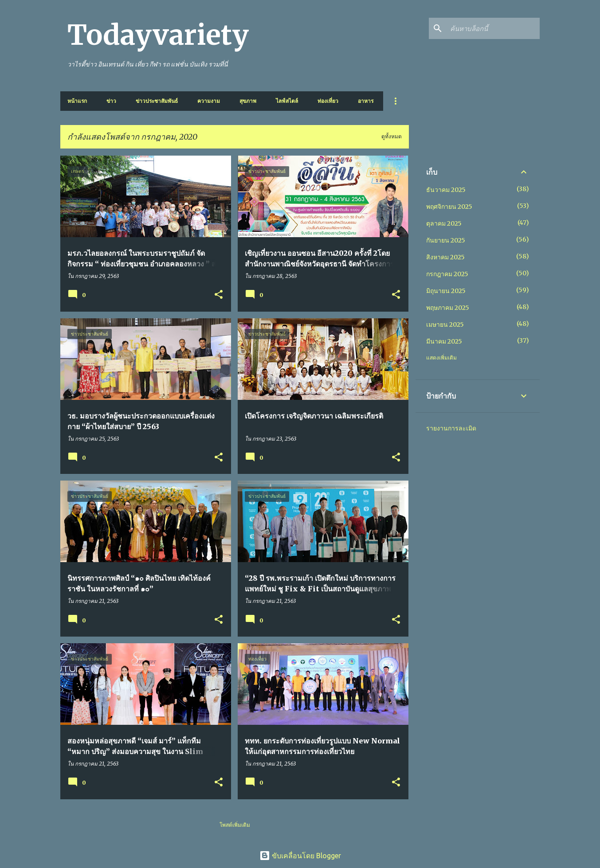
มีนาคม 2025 (444, 341)
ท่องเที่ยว (328, 101)
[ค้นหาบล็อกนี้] (493, 28)
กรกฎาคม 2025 (447, 274)
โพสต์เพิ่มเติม (235, 825)
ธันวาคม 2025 (446, 190)
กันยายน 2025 (446, 240)
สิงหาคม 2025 (445, 257)
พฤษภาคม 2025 (448, 308)
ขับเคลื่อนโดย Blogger (300, 856)
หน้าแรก (77, 101)
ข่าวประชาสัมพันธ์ (157, 101)
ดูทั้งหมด (392, 136)
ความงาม (209, 101)
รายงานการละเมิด (451, 428)
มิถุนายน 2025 (446, 291)
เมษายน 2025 (445, 325)
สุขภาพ (248, 101)
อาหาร (366, 101)
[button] (219, 295)
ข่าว (111, 101)
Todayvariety (158, 35)
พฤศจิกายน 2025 (449, 207)
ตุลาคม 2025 (444, 223)
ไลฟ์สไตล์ (287, 101)
